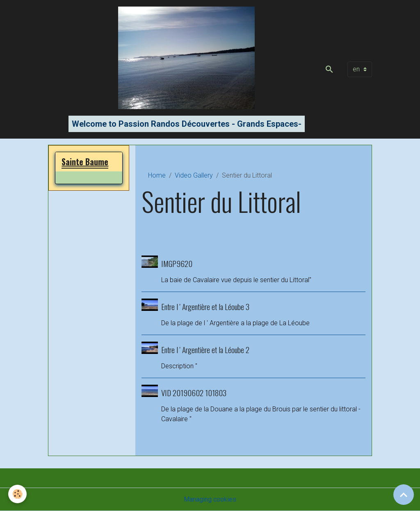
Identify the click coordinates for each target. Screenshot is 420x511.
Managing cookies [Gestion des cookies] (210, 499)
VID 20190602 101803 (194, 393)
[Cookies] (17, 494)
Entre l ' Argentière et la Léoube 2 (205, 350)
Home (157, 175)
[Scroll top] (404, 495)
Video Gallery (194, 175)
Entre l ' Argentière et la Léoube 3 (205, 307)
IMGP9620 (177, 263)
